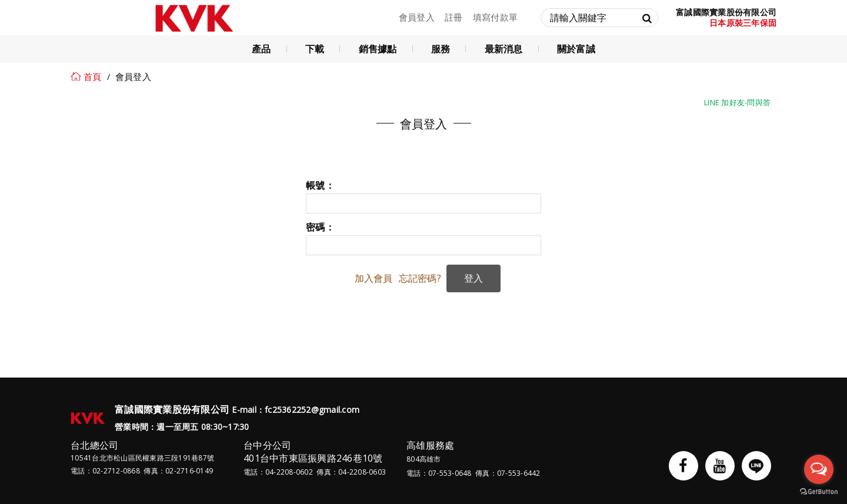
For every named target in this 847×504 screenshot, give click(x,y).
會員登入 (417, 17)
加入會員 (374, 278)
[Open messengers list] (819, 469)
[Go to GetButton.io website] (819, 492)
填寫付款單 (495, 17)
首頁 (93, 76)
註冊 (454, 17)
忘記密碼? (420, 278)
